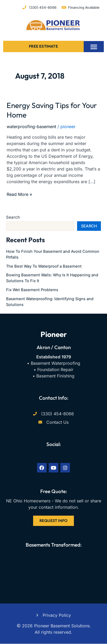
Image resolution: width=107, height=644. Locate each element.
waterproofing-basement (31, 127)
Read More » (19, 194)
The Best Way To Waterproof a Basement (44, 266)
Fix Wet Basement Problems (32, 290)
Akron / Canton (54, 347)
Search (13, 217)
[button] (94, 47)
